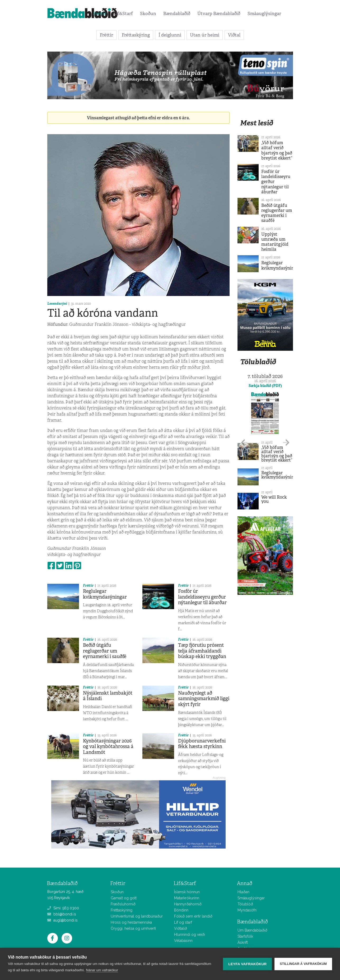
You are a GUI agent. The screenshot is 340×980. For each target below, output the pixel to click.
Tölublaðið (258, 362)
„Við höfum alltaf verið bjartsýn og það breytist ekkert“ (277, 150)
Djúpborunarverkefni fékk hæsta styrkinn (202, 744)
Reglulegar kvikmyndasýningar (105, 594)
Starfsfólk (245, 936)
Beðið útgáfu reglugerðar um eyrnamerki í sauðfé (105, 651)
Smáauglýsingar (264, 13)
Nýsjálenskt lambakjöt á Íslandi (108, 696)
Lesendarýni (57, 304)
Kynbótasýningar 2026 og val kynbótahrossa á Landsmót (108, 747)
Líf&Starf (123, 13)
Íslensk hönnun (187, 892)
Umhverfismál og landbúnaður (137, 916)
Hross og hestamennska (131, 922)
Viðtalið (181, 928)
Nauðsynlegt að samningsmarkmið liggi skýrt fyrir (204, 699)
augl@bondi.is (62, 920)
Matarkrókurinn (187, 898)
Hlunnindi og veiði (190, 935)
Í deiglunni (170, 35)
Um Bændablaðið (252, 930)
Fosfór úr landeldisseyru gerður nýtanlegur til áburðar (202, 597)
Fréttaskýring (136, 35)
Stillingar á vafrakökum (303, 964)
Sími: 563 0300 (63, 908)
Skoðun (148, 13)
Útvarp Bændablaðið (219, 13)
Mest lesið (257, 123)
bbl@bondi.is (62, 914)
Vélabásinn (183, 941)
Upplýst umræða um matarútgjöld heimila (275, 242)
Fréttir (100, 13)
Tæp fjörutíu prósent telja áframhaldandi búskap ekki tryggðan (202, 651)
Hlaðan (243, 892)
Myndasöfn (247, 910)
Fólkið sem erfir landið (193, 916)
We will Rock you (274, 499)
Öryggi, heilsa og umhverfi (133, 928)
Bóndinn (181, 910)
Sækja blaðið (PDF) (265, 386)
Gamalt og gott (124, 898)
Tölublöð (245, 904)
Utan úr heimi (205, 35)
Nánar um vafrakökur (102, 970)
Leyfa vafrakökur (247, 964)
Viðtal (234, 35)
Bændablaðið (177, 13)
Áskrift (243, 942)
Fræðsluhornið (123, 904)
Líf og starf (183, 922)
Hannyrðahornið (188, 904)
